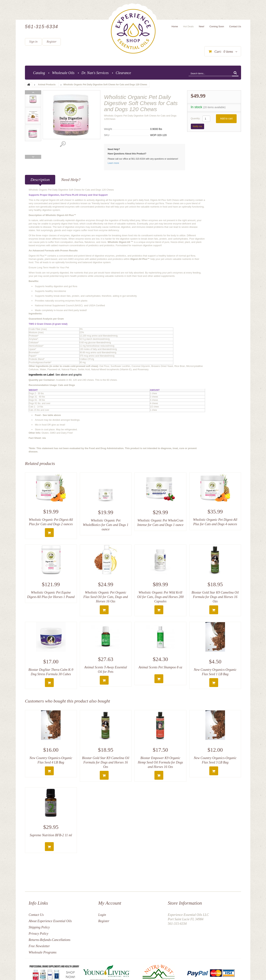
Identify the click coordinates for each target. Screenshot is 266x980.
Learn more (113, 163)
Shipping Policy (39, 927)
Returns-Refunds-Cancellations (50, 940)
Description (40, 180)
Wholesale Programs (43, 952)
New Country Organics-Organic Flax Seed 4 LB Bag (51, 760)
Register (52, 42)
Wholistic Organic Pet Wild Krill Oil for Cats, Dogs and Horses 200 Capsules (160, 597)
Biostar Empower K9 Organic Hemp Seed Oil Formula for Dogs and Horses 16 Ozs (160, 762)
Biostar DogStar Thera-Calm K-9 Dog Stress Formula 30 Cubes (51, 672)
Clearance (123, 73)
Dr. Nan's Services (95, 73)
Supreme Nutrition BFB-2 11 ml (51, 835)
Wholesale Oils (63, 73)
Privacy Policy (38, 934)
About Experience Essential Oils (50, 921)
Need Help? (71, 180)
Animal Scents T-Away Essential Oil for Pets (106, 669)
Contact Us (36, 915)
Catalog (39, 73)
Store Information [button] (185, 903)
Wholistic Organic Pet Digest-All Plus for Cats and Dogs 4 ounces (215, 522)
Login (102, 915)
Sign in (33, 42)
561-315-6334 (42, 27)
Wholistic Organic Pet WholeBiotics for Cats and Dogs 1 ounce (106, 525)
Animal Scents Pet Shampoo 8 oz (160, 667)
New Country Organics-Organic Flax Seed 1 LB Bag (215, 672)
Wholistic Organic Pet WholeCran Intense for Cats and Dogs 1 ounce (160, 523)
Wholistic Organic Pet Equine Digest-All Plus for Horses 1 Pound (51, 595)
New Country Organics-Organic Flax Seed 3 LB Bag (215, 760)
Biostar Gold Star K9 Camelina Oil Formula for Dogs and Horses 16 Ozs (215, 597)
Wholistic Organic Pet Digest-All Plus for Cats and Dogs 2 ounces (51, 522)
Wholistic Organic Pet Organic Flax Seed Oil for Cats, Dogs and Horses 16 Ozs (106, 597)
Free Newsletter (39, 946)
